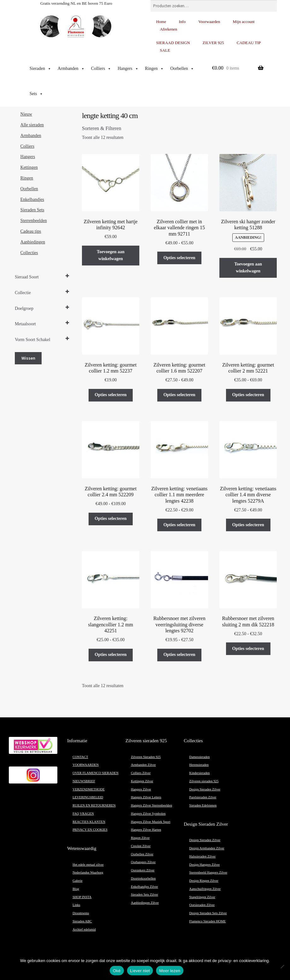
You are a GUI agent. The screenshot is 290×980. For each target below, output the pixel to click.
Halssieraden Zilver (202, 856)
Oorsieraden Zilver (202, 905)
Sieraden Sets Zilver (144, 895)
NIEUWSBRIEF (84, 781)
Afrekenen (168, 29)
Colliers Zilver (141, 773)
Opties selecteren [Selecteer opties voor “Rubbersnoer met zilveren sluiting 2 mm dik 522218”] (248, 649)
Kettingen (29, 167)
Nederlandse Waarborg (88, 872)
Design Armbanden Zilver (207, 848)
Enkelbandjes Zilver (144, 887)
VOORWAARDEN (86, 765)
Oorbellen (182, 69)
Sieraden (41, 69)
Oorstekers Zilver (143, 870)
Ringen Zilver (140, 838)
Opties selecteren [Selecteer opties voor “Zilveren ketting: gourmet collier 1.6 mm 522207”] (179, 395)
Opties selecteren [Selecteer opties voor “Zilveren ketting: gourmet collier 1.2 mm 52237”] (110, 395)
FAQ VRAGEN (83, 814)
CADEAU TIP (249, 43)
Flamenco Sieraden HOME (207, 921)
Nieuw (26, 114)
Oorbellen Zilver (142, 854)
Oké (117, 971)
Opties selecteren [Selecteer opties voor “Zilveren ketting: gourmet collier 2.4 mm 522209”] (110, 518)
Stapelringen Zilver (202, 897)
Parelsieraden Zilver (203, 797)
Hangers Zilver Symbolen (148, 814)
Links (76, 905)
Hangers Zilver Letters (146, 797)
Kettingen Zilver (142, 781)
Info (182, 22)
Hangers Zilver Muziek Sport (151, 822)
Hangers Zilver (141, 789)
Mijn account (244, 22)
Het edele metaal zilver (88, 865)
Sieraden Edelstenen (203, 805)
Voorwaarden (209, 22)
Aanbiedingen (33, 242)
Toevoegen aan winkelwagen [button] (111, 255)
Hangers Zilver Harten (146, 830)
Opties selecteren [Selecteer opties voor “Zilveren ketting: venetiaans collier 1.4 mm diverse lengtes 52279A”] (248, 525)
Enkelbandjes (32, 199)
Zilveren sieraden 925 (204, 781)
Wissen (28, 358)
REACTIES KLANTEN (89, 822)
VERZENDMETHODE (89, 789)
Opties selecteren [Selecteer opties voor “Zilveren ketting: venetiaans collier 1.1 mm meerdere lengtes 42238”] (179, 525)
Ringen (154, 69)
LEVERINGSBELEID (88, 797)
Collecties (29, 253)
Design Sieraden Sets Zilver (208, 913)
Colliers (101, 69)
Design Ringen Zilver (204, 881)
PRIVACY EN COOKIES (90, 830)
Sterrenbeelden (34, 221)
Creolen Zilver (141, 846)
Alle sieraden (32, 125)
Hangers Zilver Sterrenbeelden (151, 805)
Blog (76, 889)
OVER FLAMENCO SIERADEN (96, 773)
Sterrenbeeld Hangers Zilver (208, 872)
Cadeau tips (31, 231)
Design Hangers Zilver (204, 865)
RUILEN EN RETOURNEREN (94, 805)
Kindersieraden (199, 773)
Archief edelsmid (84, 929)
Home (161, 22)
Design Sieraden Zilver (205, 789)
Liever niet (140, 971)
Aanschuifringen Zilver (205, 889)
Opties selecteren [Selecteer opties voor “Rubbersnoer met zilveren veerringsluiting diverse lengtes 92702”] (179, 655)
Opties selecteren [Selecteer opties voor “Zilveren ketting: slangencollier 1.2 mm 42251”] (110, 655)
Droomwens (81, 913)
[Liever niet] (282, 966)
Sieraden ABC (82, 921)
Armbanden (71, 69)
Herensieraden (199, 765)
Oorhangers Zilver (143, 862)
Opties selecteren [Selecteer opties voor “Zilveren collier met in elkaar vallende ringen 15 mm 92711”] (179, 258)
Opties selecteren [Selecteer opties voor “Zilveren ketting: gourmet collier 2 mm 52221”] (248, 395)
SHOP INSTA (82, 897)
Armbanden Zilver (143, 765)
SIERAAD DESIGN (173, 43)
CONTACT (80, 757)
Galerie (77, 881)
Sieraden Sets (32, 210)
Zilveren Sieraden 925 (146, 757)
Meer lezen (170, 971)
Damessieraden (199, 757)
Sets (36, 94)
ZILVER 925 (213, 43)
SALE (165, 50)
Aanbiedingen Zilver (145, 903)
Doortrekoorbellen (143, 878)
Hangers (128, 69)
